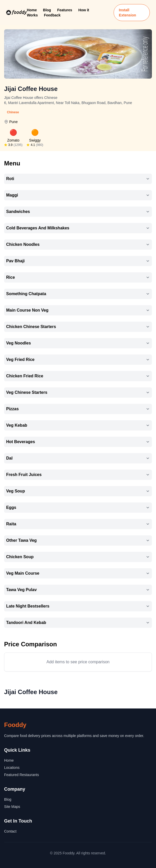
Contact (10, 831)
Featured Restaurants (21, 775)
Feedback (52, 15)
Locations (12, 768)
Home (32, 10)
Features (65, 10)
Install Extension (128, 13)
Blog (47, 10)
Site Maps (12, 807)
